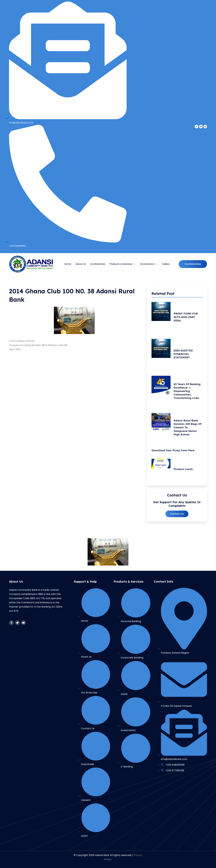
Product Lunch (184, 471)
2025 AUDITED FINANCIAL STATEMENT (184, 355)
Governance (148, 264)
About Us (81, 264)
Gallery (166, 264)
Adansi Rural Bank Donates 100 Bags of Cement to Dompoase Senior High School (187, 429)
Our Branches (98, 264)
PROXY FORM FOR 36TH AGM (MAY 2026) (186, 317)
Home (68, 264)
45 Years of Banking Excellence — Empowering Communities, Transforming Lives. (188, 392)
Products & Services (122, 264)
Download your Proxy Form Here (174, 452)
